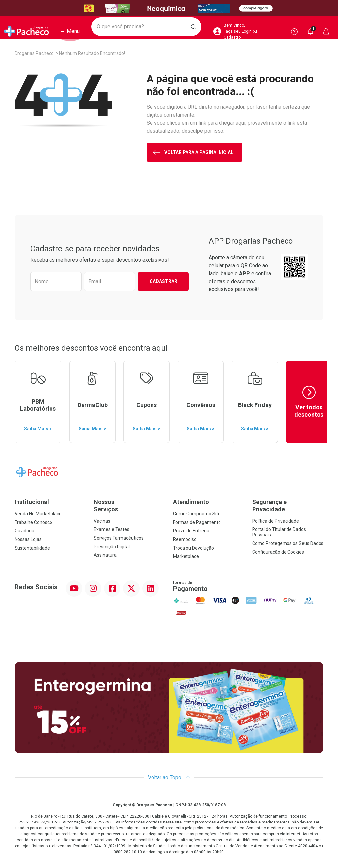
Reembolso (185, 539)
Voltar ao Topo (169, 778)
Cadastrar (163, 281)
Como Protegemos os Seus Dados (288, 543)
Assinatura (105, 555)
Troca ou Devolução (193, 548)
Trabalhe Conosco (33, 522)
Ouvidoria (24, 531)
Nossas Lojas (28, 539)
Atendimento (191, 502)
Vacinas (102, 521)
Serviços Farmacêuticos (119, 538)
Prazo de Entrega (191, 531)
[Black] (169, 8)
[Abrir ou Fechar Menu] (70, 33)
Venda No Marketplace (38, 514)
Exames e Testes (112, 529)
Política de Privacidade (276, 521)
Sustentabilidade (32, 548)
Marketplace (186, 556)
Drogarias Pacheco (34, 53)
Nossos (129, 506)
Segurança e (288, 506)
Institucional (32, 502)
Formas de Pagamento (197, 522)
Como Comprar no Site (197, 514)
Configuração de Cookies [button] (278, 552)
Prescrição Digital (112, 547)
